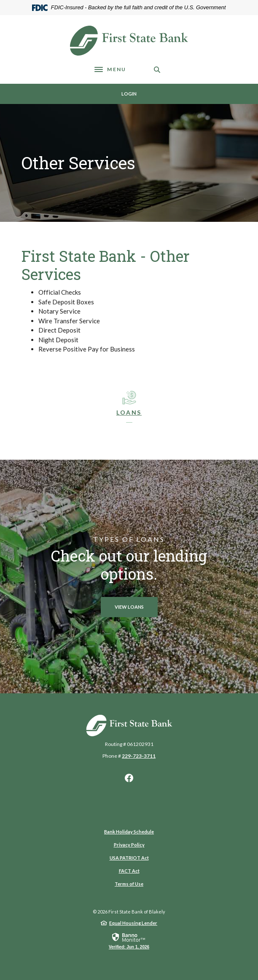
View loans (129, 607)
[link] (129, 940)
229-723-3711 (139, 756)
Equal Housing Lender (133, 923)
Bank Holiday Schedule (129, 832)
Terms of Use (129, 884)
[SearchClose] (157, 70)
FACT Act (129, 871)
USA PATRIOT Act (129, 858)
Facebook (129, 778)
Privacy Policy (129, 845)
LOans (129, 412)
